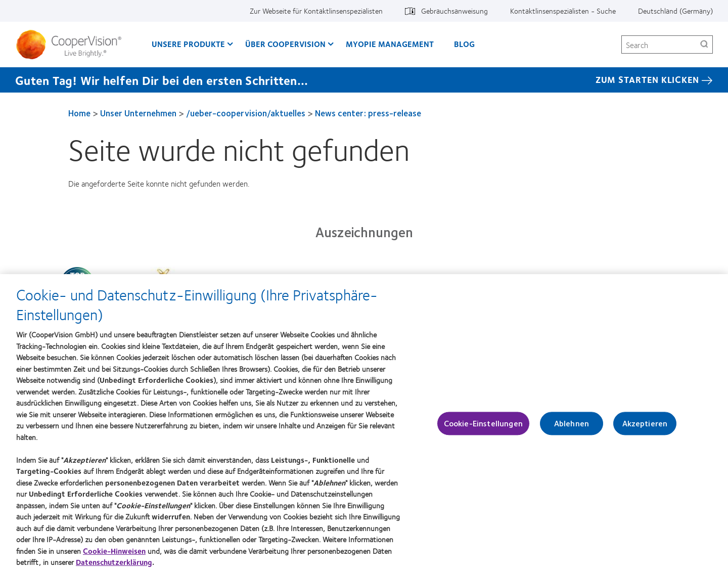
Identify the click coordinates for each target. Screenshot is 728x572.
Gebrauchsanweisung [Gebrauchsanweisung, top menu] (454, 11)
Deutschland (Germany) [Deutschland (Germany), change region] (675, 11)
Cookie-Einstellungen (483, 428)
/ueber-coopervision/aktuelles (246, 113)
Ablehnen (572, 428)
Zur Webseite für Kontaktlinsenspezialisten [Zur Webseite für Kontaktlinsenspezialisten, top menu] (316, 11)
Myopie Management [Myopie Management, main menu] (390, 44)
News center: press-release (368, 113)
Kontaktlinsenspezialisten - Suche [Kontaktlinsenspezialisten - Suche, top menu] (563, 11)
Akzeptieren (645, 428)
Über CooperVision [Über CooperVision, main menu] (285, 44)
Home (79, 113)
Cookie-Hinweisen (114, 555)
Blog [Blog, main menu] (464, 44)
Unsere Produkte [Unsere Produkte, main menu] (188, 44)
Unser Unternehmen (138, 113)
